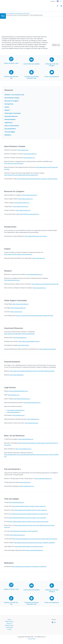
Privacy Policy (32, 639)
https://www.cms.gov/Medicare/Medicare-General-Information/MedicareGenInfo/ (32, 371)
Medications (8, 135)
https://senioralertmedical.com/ (34, 550)
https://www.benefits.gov (20, 338)
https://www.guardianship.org (32, 403)
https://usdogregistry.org (27, 486)
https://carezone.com (16, 312)
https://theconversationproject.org (29, 214)
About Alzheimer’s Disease (12, 98)
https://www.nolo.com (19, 415)
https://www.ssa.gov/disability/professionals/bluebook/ (19, 334)
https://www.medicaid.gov (17, 375)
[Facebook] (58, 1)
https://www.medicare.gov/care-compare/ (36, 236)
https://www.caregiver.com (22, 203)
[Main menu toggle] (61, 6)
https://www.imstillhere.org (26, 439)
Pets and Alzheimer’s (10, 129)
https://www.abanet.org (14, 412)
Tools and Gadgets (10, 132)
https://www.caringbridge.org (20, 304)
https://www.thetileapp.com (17, 502)
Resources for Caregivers (12, 101)
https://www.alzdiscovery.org (34, 274)
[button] (58, 6)
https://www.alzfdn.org (30, 154)
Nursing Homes (9, 104)
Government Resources (11, 116)
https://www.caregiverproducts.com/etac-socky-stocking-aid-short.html (29, 522)
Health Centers (9, 621)
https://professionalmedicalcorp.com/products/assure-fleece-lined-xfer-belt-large (34, 539)
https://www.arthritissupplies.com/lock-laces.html (24, 531)
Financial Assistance (10, 119)
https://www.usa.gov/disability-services (29, 341)
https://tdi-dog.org (25, 482)
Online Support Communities (13, 113)
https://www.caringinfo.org (23, 210)
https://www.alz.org (23, 150)
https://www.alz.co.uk (29, 158)
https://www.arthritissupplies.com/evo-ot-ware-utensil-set (31, 510)
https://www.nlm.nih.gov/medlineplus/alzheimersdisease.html (21, 175)
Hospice (7, 107)
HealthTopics (3, 16)
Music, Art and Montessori (12, 126)
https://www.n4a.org (23, 345)
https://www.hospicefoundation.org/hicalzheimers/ (18, 254)
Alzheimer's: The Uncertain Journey (14, 95)
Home (9, 620)
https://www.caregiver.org (25, 199)
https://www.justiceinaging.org (22, 399)
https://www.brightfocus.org (12, 280)
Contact (9, 629)
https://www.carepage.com (18, 308)
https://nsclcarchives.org (31, 423)
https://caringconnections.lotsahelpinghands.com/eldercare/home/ (35, 316)
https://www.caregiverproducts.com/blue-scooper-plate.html (29, 506)
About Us (9, 623)
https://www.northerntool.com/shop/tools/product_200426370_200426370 (34, 543)
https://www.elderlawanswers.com (19, 391)
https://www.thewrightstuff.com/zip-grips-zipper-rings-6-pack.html (27, 518)
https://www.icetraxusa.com (17, 535)
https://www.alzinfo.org (39, 288)
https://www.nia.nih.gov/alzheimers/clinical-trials (45, 284)
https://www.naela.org (33, 419)
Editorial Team (9, 625)
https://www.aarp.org (13, 395)
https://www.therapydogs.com (43, 479)
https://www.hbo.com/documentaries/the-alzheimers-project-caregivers (38, 179)
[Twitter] (61, 1)
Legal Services (8, 123)
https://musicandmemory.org (23, 449)
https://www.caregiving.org (30, 195)
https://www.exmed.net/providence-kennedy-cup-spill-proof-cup (30, 514)
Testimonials (9, 627)
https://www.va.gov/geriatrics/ (48, 349)
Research (7, 110)
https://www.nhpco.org (39, 258)
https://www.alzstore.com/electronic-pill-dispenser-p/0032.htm (29, 566)
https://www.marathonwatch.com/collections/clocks (29, 546)
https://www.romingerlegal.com (16, 410)
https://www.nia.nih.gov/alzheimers (14, 163)
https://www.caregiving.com (21, 206)
